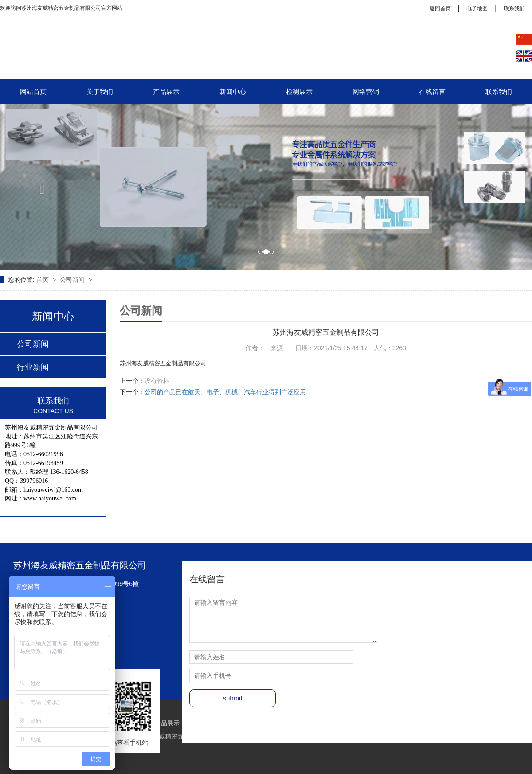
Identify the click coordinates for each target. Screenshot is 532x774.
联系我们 (514, 8)
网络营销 (366, 92)
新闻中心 (233, 92)
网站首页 (33, 92)
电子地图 (477, 8)
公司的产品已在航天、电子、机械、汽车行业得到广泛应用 (225, 392)
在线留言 (432, 92)
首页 (43, 280)
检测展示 (299, 92)
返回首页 (440, 8)
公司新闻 (73, 280)
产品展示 (166, 92)
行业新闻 (33, 367)
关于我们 (100, 92)
